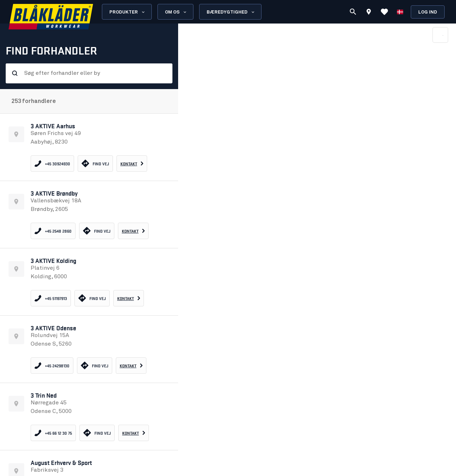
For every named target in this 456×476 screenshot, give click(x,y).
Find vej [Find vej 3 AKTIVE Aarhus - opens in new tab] (95, 163)
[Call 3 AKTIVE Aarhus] (52, 164)
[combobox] (94, 76)
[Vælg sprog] (400, 12)
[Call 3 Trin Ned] (53, 433)
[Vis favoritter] (384, 12)
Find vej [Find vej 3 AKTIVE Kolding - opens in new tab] (92, 298)
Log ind (428, 12)
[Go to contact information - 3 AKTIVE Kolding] (129, 298)
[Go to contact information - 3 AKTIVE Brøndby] (133, 231)
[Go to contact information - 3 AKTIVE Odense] (131, 366)
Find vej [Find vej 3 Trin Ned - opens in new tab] (97, 433)
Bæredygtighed (231, 12)
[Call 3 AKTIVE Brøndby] (53, 231)
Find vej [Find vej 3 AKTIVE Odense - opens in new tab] (95, 365)
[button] (89, 147)
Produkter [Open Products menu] (128, 12)
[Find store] (369, 13)
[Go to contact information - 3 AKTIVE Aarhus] (132, 164)
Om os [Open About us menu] (176, 12)
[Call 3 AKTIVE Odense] (52, 366)
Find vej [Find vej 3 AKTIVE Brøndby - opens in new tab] (97, 231)
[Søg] (353, 12)
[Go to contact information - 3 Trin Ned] (134, 433)
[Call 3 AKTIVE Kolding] (51, 298)
